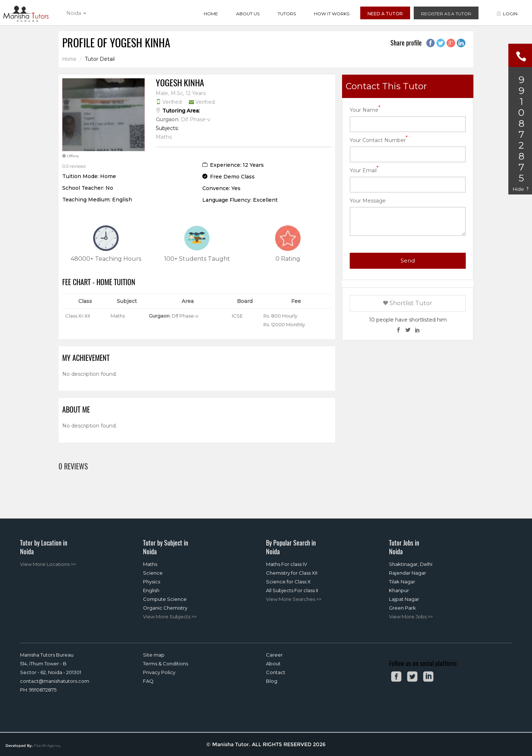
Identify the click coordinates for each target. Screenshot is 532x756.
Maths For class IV (287, 564)
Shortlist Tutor (408, 303)
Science (153, 573)
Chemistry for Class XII (292, 573)
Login (507, 14)
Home (211, 14)
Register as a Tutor (446, 14)
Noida (76, 13)
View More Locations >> (48, 564)
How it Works (332, 14)
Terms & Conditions (166, 664)
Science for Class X (288, 582)
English (151, 590)
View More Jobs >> (411, 617)
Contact (276, 672)
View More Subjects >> (170, 617)
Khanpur (399, 590)
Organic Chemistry (165, 608)
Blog (272, 681)
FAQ (148, 681)
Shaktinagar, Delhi (411, 564)
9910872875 (43, 690)
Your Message (368, 201)
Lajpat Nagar (404, 599)
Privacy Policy (159, 672)
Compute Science (165, 599)
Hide (521, 189)
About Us (248, 14)
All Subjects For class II (292, 590)
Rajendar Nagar (408, 573)
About (273, 664)
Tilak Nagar (402, 582)
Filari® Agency (47, 746)
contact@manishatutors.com (55, 681)
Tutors (287, 14)
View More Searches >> (294, 599)
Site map (154, 655)
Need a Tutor (385, 14)
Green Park (402, 608)
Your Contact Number (379, 140)
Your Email (364, 170)
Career (274, 655)
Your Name (365, 109)
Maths (150, 564)
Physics (152, 582)
